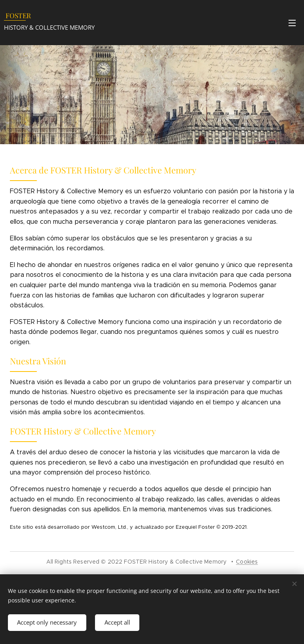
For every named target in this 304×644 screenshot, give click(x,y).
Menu (292, 23)
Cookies (247, 562)
